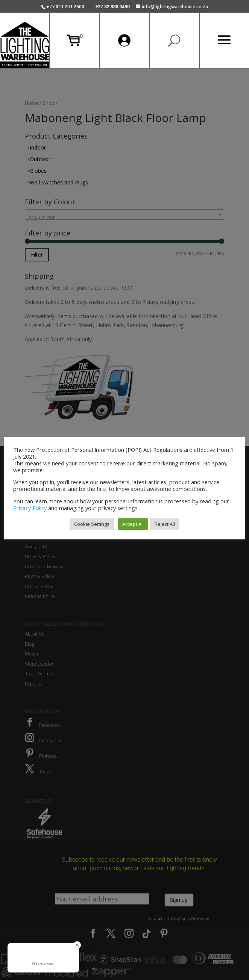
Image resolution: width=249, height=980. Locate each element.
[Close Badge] (77, 945)
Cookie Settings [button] (92, 524)
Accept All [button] (133, 524)
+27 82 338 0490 (113, 7)
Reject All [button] (165, 524)
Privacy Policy (30, 508)
